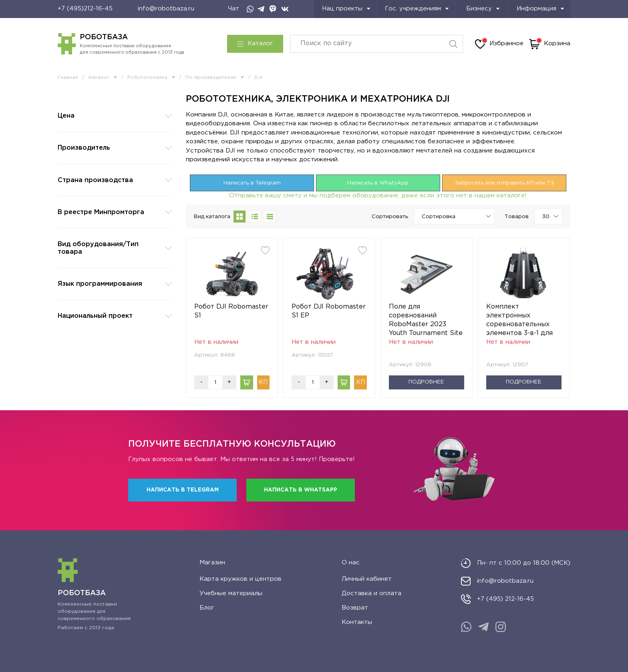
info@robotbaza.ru (166, 9)
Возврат (355, 608)
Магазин (212, 563)
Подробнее (426, 382)
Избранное (499, 44)
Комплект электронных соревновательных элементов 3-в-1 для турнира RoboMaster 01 (521, 321)
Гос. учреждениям (417, 9)
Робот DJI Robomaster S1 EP (329, 311)
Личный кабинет (367, 579)
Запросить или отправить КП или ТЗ (504, 183)
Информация (540, 9)
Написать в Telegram (252, 183)
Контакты (357, 622)
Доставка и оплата (371, 593)
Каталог (255, 44)
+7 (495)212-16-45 (85, 9)
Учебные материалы (231, 593)
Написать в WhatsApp (378, 183)
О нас (351, 563)
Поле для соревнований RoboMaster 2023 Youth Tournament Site (426, 320)
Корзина (550, 44)
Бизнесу (483, 9)
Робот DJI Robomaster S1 (231, 311)
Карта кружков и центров (241, 579)
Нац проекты (346, 9)
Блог (207, 608)
